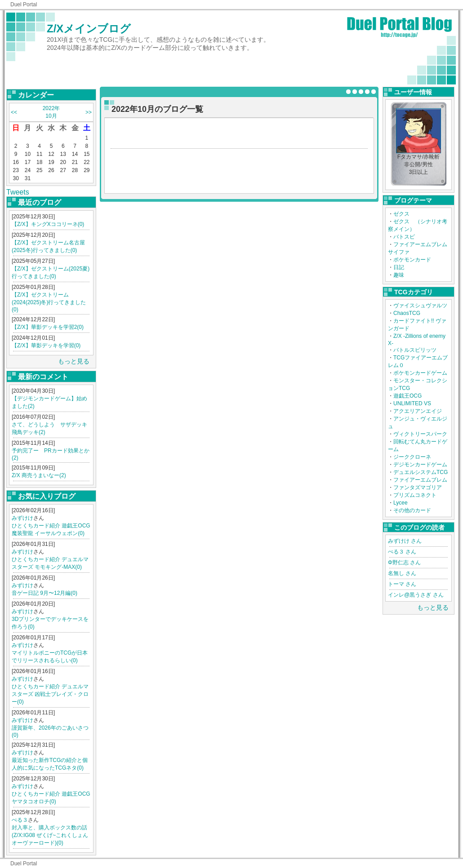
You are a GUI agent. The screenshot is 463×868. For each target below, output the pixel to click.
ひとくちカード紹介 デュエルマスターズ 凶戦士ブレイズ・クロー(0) (50, 694)
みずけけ (22, 518)
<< (14, 112)
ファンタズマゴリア (418, 487)
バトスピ (404, 237)
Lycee (401, 503)
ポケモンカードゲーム (420, 373)
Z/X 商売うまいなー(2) (39, 475)
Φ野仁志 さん (404, 562)
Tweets (18, 192)
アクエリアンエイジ (418, 411)
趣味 (399, 275)
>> (89, 112)
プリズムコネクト (415, 495)
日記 (399, 267)
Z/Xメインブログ (89, 29)
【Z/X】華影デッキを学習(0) (46, 345)
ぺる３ (20, 820)
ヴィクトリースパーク (420, 434)
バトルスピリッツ (415, 350)
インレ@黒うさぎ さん (416, 595)
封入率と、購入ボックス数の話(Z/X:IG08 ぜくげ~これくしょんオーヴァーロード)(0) (50, 835)
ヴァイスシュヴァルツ (420, 306)
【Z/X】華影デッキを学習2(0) (48, 327)
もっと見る (74, 361)
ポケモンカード (412, 260)
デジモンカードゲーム (420, 465)
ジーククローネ (412, 457)
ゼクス (401, 214)
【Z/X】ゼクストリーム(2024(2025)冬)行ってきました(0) (49, 302)
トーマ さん (402, 584)
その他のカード (412, 510)
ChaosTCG (407, 313)
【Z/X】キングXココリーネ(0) (48, 224)
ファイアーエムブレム (420, 480)
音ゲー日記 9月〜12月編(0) (45, 593)
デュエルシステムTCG (421, 472)
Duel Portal (24, 4)
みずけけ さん (405, 541)
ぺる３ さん (402, 552)
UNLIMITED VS (412, 403)
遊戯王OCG (407, 396)
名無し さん (402, 573)
